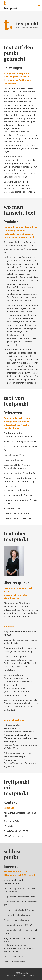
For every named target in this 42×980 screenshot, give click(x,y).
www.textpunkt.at (21, 920)
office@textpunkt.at (14, 836)
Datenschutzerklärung (14, 962)
